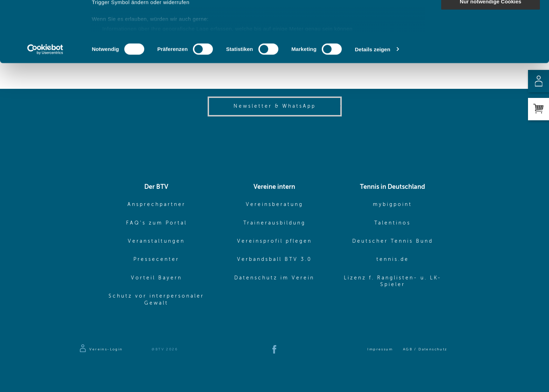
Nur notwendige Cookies (491, 58)
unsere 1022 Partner (140, 25)
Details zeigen (372, 106)
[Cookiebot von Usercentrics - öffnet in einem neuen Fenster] (45, 106)
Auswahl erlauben (491, 38)
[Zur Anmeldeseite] (101, 349)
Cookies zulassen (491, 17)
